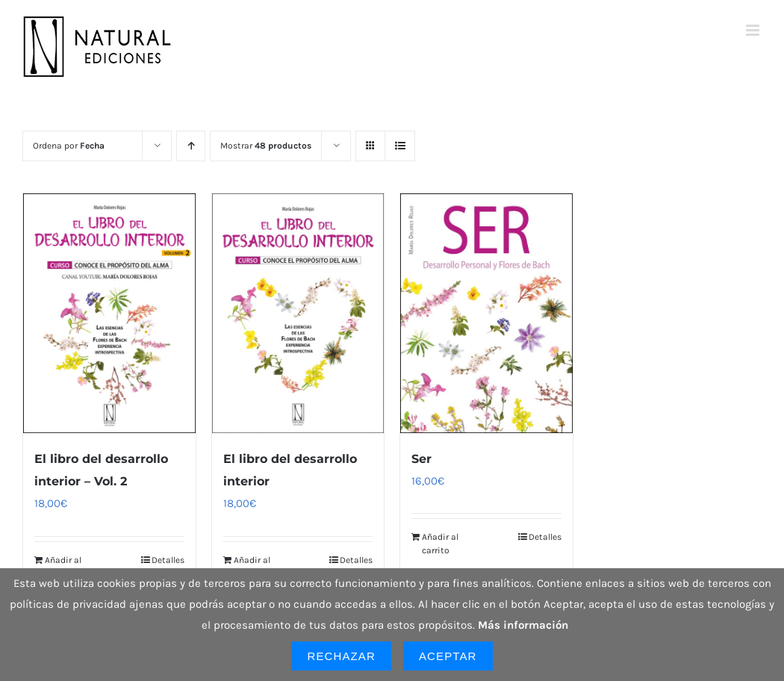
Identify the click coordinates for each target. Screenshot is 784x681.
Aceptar (448, 656)
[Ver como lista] (400, 146)
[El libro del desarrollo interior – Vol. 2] (109, 313)
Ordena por (69, 146)
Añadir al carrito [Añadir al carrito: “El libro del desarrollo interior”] (252, 567)
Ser (421, 459)
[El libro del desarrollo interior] (298, 313)
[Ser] (486, 313)
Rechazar (341, 656)
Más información (523, 625)
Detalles (168, 560)
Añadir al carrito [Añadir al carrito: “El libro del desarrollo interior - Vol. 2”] (63, 567)
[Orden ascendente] (191, 146)
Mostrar (266, 146)
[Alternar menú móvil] (754, 30)
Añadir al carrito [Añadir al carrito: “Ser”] (440, 544)
